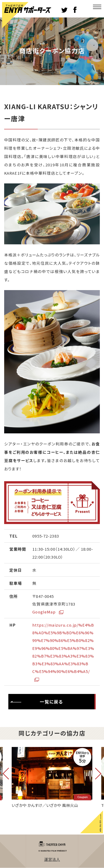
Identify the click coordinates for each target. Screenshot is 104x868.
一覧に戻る (36, 702)
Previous (9, 774)
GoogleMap (48, 612)
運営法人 (52, 859)
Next (95, 774)
